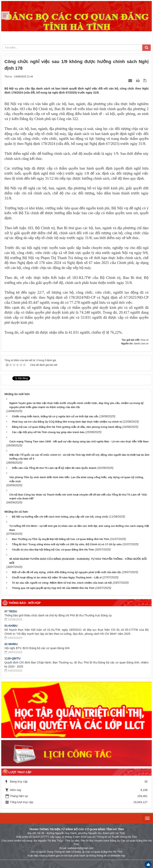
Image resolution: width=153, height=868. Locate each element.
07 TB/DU (11, 611)
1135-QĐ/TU (12, 658)
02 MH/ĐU (11, 644)
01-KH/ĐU (11, 626)
